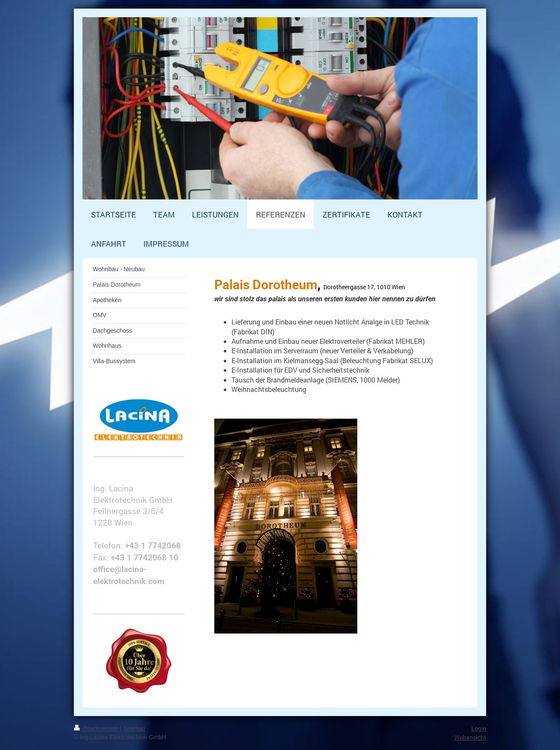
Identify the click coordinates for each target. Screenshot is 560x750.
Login (479, 729)
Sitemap (134, 729)
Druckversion (97, 729)
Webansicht (470, 737)
